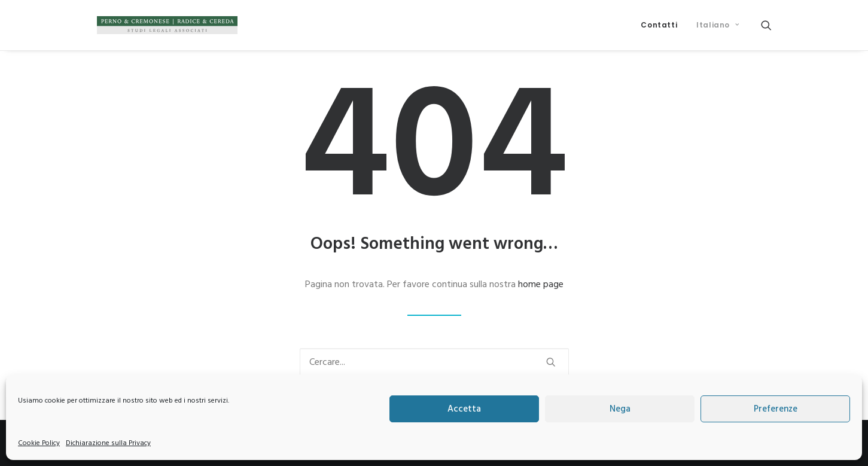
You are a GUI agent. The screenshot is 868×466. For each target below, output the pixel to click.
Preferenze (776, 409)
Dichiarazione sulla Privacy (108, 443)
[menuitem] (659, 25)
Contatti (659, 25)
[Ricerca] (434, 363)
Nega (620, 409)
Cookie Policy (39, 443)
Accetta (464, 409)
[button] (766, 25)
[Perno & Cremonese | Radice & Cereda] (167, 25)
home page (541, 285)
